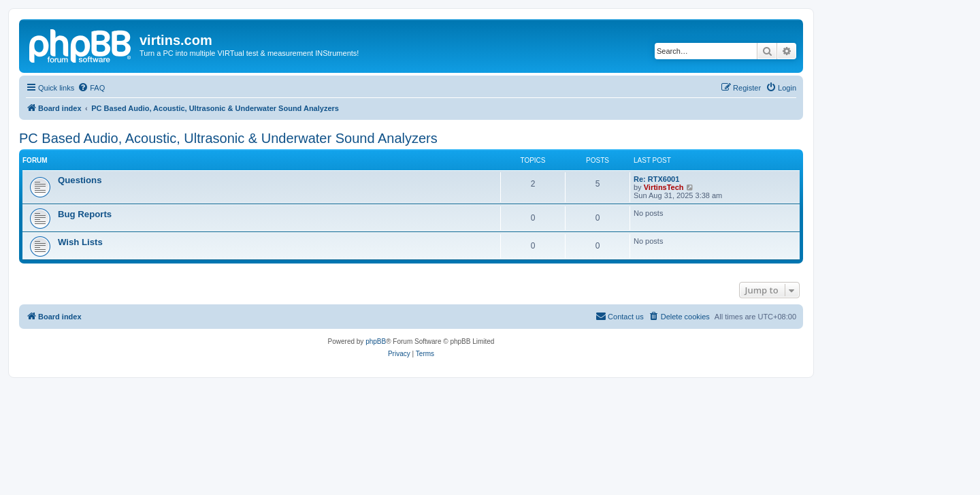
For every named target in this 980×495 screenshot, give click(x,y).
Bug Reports (85, 214)
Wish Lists (80, 242)
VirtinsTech (664, 187)
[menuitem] (91, 88)
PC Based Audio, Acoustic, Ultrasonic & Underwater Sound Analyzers (228, 138)
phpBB (376, 341)
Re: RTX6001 (656, 179)
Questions (80, 180)
